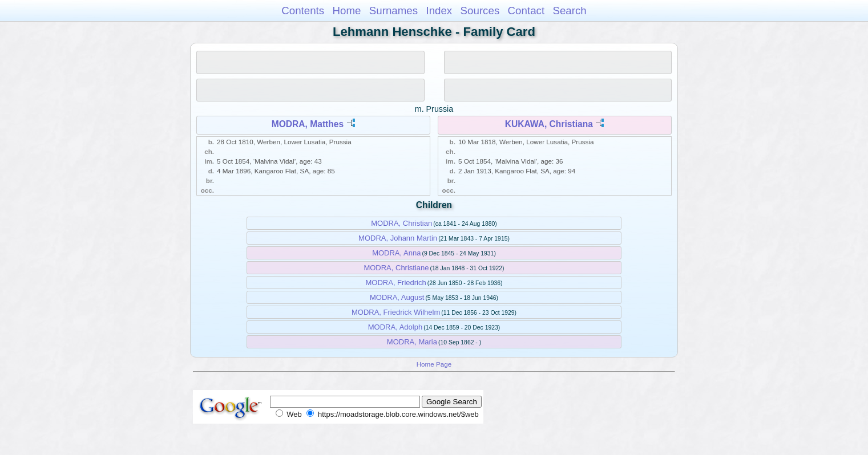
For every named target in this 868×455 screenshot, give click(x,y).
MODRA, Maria (412, 342)
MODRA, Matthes (308, 124)
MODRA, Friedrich (396, 283)
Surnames (393, 11)
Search (569, 11)
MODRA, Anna (396, 253)
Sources (480, 11)
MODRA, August (397, 297)
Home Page (434, 364)
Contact (526, 11)
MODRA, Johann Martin (398, 238)
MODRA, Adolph (395, 327)
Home (346, 11)
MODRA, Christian (401, 223)
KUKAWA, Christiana (549, 124)
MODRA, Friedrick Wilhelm (396, 312)
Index (439, 11)
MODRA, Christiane (396, 268)
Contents (303, 11)
